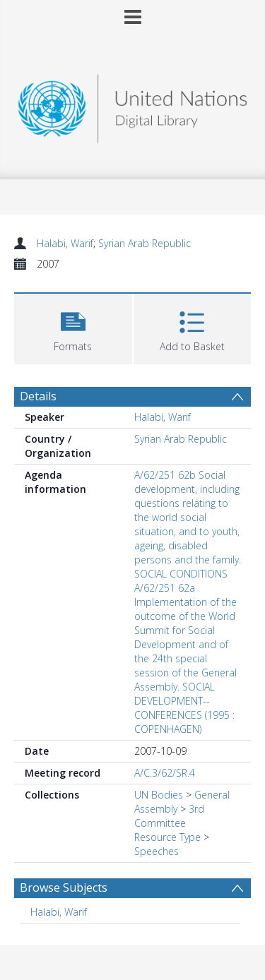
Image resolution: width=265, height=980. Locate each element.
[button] (73, 327)
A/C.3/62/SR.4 (165, 773)
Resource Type (167, 837)
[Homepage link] (133, 105)
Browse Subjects (64, 888)
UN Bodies (159, 795)
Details (38, 396)
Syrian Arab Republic (145, 243)
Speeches (157, 851)
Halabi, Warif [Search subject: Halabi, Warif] (59, 912)
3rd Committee (169, 816)
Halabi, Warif (65, 243)
